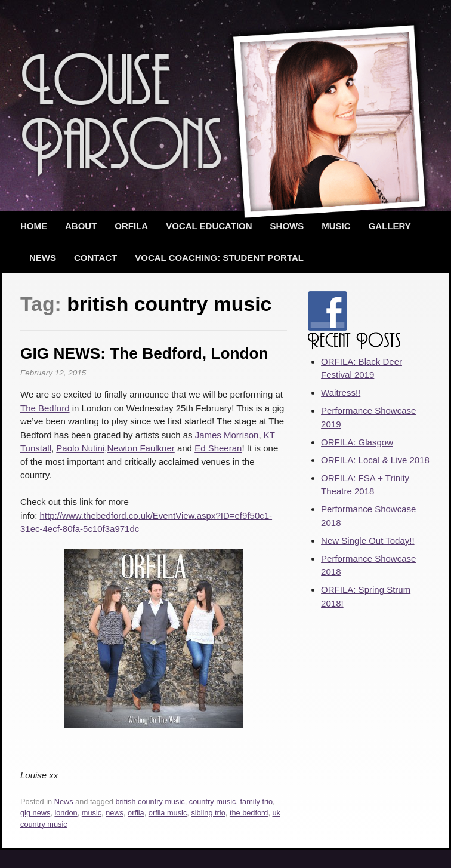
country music (213, 801)
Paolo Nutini (80, 448)
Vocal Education (209, 226)
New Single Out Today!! (367, 541)
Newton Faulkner (140, 448)
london (66, 813)
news (115, 813)
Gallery (390, 226)
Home (34, 226)
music (92, 813)
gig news (35, 813)
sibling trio (208, 813)
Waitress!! (341, 393)
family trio (257, 801)
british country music (150, 801)
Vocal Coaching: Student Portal (219, 258)
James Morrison (227, 435)
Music (336, 226)
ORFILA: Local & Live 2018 (375, 460)
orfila (136, 813)
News (43, 258)
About (81, 226)
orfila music (168, 813)
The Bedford (45, 408)
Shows (287, 226)
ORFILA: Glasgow (357, 442)
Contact (95, 258)
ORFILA (131, 226)
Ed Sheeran (218, 448)
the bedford (249, 813)
